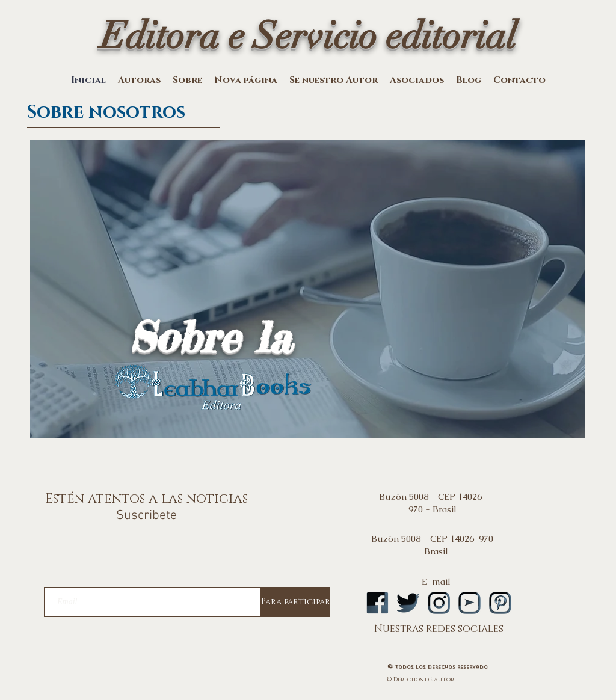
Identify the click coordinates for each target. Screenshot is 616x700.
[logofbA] (377, 603)
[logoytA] (470, 603)
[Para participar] (296, 602)
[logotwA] (408, 603)
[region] (308, 307)
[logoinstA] (439, 603)
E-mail (436, 581)
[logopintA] (500, 603)
